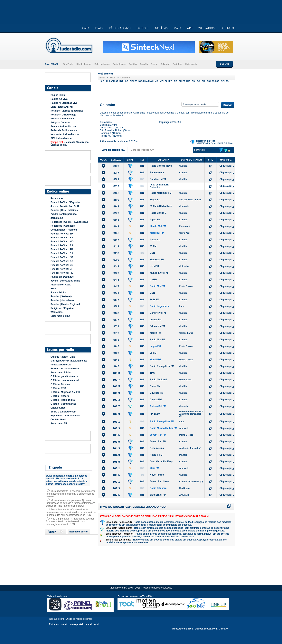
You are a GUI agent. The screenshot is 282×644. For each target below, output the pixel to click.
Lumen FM (156, 320)
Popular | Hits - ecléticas (64, 210)
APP (190, 28)
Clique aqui (226, 166)
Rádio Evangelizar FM (162, 366)
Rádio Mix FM (157, 286)
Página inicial (58, 95)
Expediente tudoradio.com (65, 416)
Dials (113, 78)
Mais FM (154, 468)
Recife (154, 64)
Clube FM (155, 386)
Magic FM (155, 200)
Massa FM (155, 333)
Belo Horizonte (102, 64)
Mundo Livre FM (159, 273)
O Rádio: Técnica (60, 384)
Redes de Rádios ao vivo (64, 130)
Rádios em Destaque (62, 277)
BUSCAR (224, 64)
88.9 (116, 200)
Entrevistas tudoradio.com (65, 369)
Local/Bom (200, 150)
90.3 (116, 226)
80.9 (116, 166)
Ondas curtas (58, 408)
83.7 (116, 173)
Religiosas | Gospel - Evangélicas (69, 222)
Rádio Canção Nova (161, 166)
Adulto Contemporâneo (64, 214)
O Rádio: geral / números (65, 376)
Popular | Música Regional (65, 304)
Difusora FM (157, 393)
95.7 (116, 300)
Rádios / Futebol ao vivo (64, 103)
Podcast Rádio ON (61, 365)
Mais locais (191, 64)
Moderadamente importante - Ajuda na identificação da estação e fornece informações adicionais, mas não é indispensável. (71, 503)
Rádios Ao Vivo (59, 99)
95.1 (116, 293)
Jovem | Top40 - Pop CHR (65, 206)
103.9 (116, 442)
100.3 (116, 373)
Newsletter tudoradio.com (65, 134)
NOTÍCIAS (161, 28)
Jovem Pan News (159, 481)
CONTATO (227, 28)
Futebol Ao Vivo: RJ (62, 238)
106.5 (116, 475)
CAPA (86, 28)
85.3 (116, 179)
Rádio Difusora (158, 488)
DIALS (99, 28)
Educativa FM (157, 326)
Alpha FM (155, 220)
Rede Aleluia (157, 173)
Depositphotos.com (206, 629)
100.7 (116, 380)
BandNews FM (158, 179)
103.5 (116, 435)
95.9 (116, 306)
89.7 (116, 213)
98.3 (116, 340)
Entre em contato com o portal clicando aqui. (74, 624)
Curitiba (133, 64)
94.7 (116, 286)
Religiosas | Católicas (63, 226)
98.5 (116, 346)
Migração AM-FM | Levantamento (69, 361)
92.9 (116, 260)
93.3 (116, 266)
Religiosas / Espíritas (62, 308)
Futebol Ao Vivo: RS (62, 245)
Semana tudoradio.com (64, 126)
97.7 (116, 333)
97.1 (116, 326)
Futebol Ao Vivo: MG (62, 242)
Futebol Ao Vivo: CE (62, 265)
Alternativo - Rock (61, 285)
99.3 (116, 360)
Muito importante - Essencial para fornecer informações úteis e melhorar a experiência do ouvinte (70, 494)
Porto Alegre (119, 64)
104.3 (116, 448)
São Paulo (68, 64)
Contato (223, 629)
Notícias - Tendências (62, 119)
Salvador (165, 64)
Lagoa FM (155, 346)
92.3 (116, 253)
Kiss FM (154, 266)
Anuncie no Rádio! (61, 372)
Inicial (102, 78)
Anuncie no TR (59, 423)
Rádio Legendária (160, 306)
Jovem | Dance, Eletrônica (65, 281)
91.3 (116, 246)
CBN (152, 293)
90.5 (116, 233)
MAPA (177, 28)
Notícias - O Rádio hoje (63, 115)
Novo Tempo (157, 475)
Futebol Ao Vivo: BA (62, 253)
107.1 (116, 482)
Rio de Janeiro (84, 64)
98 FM (153, 353)
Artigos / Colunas (60, 123)
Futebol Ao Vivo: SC (62, 257)
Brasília (144, 64)
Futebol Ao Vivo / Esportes (65, 202)
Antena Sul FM (158, 406)
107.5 (116, 495)
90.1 (116, 220)
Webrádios (56, 312)
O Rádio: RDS (58, 388)
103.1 (116, 422)
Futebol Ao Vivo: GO (62, 261)
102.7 (116, 406)
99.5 (116, 366)
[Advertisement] (166, 92)
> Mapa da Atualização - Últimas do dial (70, 144)
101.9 (116, 393)
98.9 (116, 353)
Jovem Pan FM (158, 435)
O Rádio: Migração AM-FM (65, 392)
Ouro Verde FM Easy (161, 461)
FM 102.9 (155, 414)
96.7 (116, 320)
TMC (152, 373)
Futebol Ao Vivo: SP (62, 234)
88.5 (116, 193)
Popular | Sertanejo (61, 296)
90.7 (116, 240)
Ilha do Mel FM (158, 226)
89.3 (116, 206)
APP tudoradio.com (61, 138)
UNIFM (154, 280)
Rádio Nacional (158, 380)
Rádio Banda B (158, 213)
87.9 (116, 186)
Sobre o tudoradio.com (63, 412)
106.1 (116, 468)
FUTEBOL (143, 28)
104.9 (116, 455)
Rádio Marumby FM (161, 193)
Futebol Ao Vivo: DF (62, 269)
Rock (53, 289)
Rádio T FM (156, 455)
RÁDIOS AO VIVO (120, 28)
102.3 (116, 400)
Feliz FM (154, 300)
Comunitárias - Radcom (64, 230)
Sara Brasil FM (158, 495)
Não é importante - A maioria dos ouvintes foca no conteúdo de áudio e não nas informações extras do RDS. (70, 521)
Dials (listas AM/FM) (62, 107)
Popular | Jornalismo (62, 300)
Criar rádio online (60, 316)
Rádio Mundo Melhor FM (163, 428)
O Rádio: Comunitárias (63, 404)
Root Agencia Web (183, 629)
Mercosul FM (157, 233)
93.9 (116, 273)
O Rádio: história (60, 396)
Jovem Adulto (58, 292)
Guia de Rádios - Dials (63, 357)
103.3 (116, 428)
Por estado (57, 198)
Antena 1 (155, 240)
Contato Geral (58, 420)
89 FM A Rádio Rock (161, 206)
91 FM (153, 246)
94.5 (116, 280)
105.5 (116, 462)
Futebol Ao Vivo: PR (62, 249)
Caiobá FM (156, 400)
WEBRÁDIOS (207, 28)
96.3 (116, 313)
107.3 (116, 488)
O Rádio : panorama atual (65, 380)
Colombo (125, 78)
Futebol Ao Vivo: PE (62, 273)
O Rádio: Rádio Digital (63, 400)
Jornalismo (57, 218)
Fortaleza (177, 64)
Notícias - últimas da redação (67, 111)
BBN (152, 253)
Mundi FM (155, 360)
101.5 (116, 386)
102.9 (116, 414)
